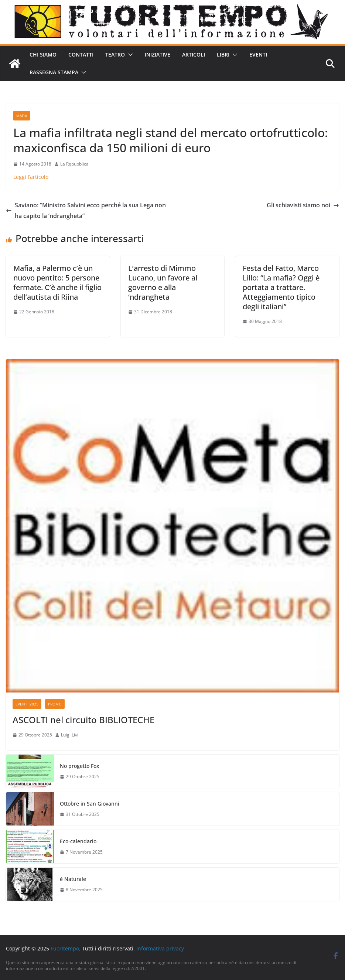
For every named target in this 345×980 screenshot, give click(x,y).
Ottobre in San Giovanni (90, 804)
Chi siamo (43, 55)
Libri (223, 55)
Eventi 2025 (27, 704)
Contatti (81, 55)
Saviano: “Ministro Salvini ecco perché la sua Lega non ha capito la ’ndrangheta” (86, 210)
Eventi (258, 55)
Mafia (22, 116)
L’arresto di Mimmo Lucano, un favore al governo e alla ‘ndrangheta (163, 283)
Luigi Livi (70, 735)
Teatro (115, 55)
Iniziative (158, 55)
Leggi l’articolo (31, 177)
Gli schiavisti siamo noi (303, 205)
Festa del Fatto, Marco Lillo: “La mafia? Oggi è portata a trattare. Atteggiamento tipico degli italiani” (281, 287)
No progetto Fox (80, 766)
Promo (55, 704)
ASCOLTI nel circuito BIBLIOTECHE (83, 720)
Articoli (194, 55)
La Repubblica (74, 164)
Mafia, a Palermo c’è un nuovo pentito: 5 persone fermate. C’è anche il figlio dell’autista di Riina (57, 283)
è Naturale (73, 879)
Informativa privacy (160, 948)
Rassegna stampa (54, 72)
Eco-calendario (78, 841)
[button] (129, 55)
